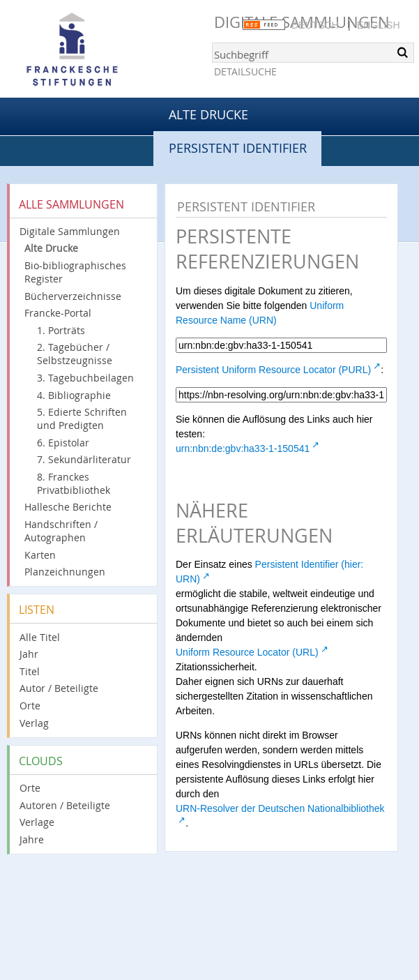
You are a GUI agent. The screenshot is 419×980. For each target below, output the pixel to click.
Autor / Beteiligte (59, 688)
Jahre (32, 839)
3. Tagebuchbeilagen (85, 378)
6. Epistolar (63, 443)
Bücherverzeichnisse (73, 296)
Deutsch (315, 25)
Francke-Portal (58, 313)
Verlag (34, 723)
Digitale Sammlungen (70, 231)
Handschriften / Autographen (61, 531)
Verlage (37, 822)
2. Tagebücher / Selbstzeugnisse (75, 354)
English (378, 25)
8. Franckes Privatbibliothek (74, 483)
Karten (40, 555)
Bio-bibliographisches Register (75, 272)
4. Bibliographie (74, 395)
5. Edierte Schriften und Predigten (82, 419)
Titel (30, 671)
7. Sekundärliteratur (84, 459)
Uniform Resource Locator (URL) (247, 652)
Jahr (29, 654)
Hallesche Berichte (68, 507)
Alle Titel (40, 637)
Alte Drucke (208, 114)
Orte (30, 706)
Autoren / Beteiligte (65, 805)
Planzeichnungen (65, 572)
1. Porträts (61, 330)
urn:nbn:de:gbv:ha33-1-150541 (243, 448)
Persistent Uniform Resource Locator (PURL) (273, 370)
